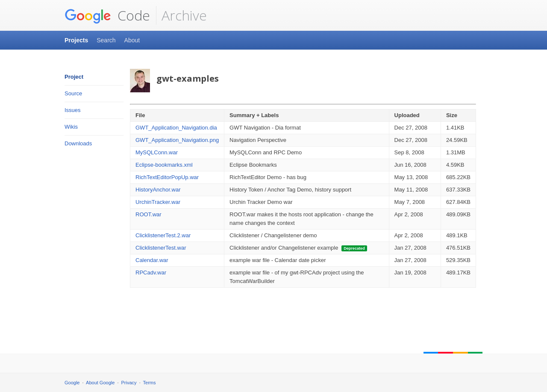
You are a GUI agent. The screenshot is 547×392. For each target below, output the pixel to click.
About (132, 40)
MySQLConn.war (157, 152)
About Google (100, 383)
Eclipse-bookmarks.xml (164, 165)
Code (107, 15)
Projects (76, 40)
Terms (150, 383)
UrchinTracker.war (158, 202)
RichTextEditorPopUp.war (167, 177)
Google (72, 383)
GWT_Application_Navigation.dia (176, 128)
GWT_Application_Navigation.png (177, 140)
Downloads (78, 143)
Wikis (71, 127)
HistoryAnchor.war (158, 190)
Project (74, 77)
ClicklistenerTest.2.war (163, 235)
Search (106, 40)
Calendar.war (152, 260)
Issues (73, 110)
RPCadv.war (151, 273)
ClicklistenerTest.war (161, 248)
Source (73, 93)
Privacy (129, 383)
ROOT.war (149, 214)
